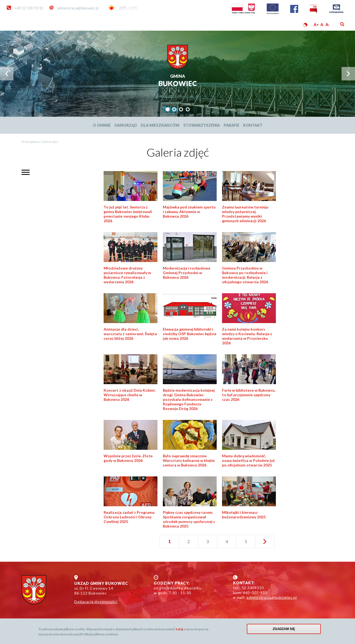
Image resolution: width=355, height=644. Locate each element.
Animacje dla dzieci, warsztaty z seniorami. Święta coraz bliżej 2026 (130, 334)
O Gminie (102, 125)
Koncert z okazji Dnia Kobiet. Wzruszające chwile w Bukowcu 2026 (130, 395)
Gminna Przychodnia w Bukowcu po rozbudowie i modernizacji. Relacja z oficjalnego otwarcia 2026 (245, 275)
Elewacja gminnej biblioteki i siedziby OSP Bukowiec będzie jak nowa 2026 (190, 334)
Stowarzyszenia (202, 125)
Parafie (231, 125)
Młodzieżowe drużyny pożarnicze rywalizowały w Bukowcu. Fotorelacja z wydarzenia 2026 (127, 275)
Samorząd (126, 125)
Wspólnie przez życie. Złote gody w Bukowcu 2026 (128, 458)
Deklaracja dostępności (96, 602)
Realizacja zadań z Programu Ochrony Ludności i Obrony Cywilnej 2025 (129, 517)
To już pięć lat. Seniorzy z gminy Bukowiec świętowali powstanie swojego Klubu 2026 (128, 214)
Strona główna (31, 142)
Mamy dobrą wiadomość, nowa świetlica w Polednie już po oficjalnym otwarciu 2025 (248, 460)
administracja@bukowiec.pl (78, 8)
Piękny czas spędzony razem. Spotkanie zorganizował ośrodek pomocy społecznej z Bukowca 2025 (189, 519)
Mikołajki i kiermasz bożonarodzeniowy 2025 (244, 515)
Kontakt (253, 125)
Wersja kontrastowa (305, 25)
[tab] (168, 109)
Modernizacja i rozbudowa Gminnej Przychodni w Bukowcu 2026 (187, 273)
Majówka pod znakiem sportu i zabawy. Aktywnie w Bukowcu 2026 (189, 212)
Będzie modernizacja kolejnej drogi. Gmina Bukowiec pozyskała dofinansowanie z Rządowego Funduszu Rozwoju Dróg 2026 (189, 399)
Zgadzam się (284, 629)
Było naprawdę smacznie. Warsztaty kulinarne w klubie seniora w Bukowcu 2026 (189, 460)
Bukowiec (177, 81)
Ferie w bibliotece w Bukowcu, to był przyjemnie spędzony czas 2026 (249, 395)
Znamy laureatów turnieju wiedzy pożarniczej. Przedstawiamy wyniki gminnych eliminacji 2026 (245, 214)
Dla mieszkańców (160, 125)
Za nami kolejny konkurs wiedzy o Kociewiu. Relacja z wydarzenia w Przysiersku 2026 (247, 336)
